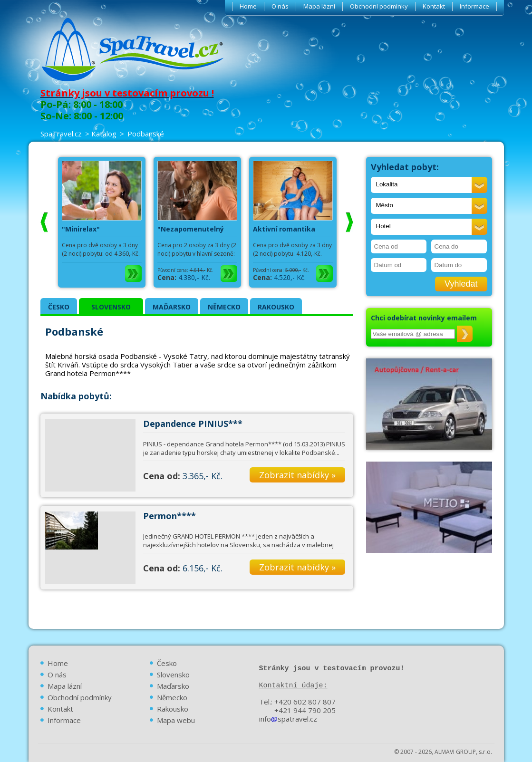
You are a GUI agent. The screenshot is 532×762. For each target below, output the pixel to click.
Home (248, 6)
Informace (474, 6)
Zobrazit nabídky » (297, 475)
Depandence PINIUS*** (193, 424)
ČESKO (59, 307)
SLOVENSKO (111, 307)
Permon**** (169, 516)
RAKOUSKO (276, 307)
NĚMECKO (224, 307)
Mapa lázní (319, 6)
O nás (280, 6)
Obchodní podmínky (379, 6)
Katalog (104, 134)
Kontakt (434, 6)
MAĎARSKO (172, 307)
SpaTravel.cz (61, 134)
